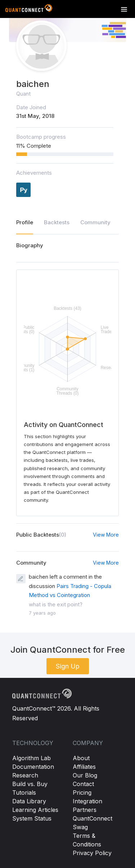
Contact (83, 784)
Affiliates (84, 767)
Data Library (29, 801)
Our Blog (85, 775)
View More (106, 535)
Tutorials (24, 793)
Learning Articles (35, 810)
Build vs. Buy (30, 784)
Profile (25, 222)
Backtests (57, 222)
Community (95, 222)
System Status (32, 818)
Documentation (33, 767)
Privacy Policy (92, 853)
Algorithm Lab (31, 758)
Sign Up (68, 666)
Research (25, 775)
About (81, 758)
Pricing (82, 793)
